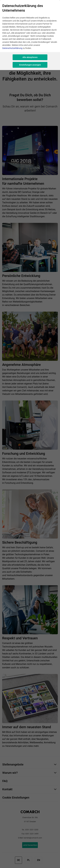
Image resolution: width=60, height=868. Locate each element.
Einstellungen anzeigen (30, 65)
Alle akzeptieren (30, 57)
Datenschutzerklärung (12, 48)
